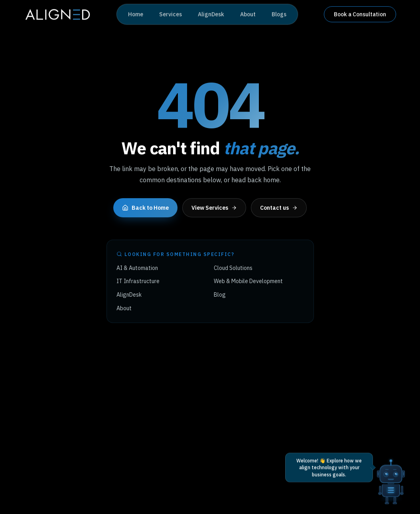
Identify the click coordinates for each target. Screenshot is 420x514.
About (248, 14)
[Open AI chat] (391, 473)
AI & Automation (137, 268)
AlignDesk (211, 14)
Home (136, 14)
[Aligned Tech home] (57, 14)
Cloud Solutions (233, 268)
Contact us (279, 208)
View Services (214, 208)
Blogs (279, 14)
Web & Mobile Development (248, 281)
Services (171, 14)
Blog (220, 295)
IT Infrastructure (138, 281)
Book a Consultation (360, 14)
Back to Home (145, 208)
